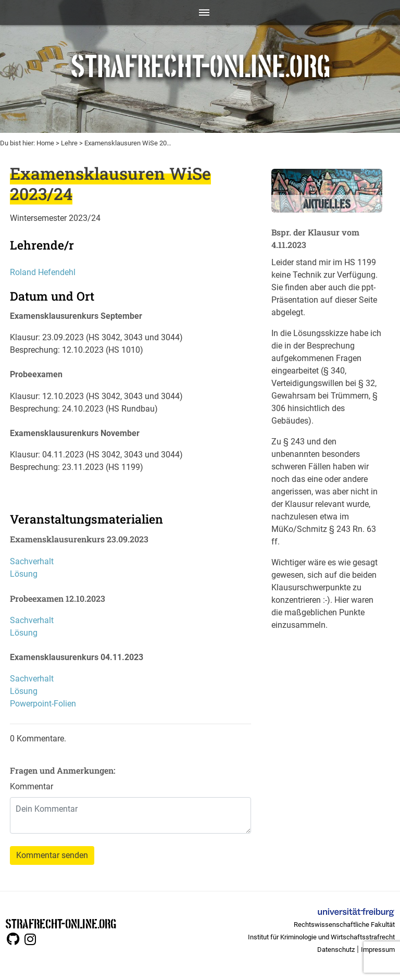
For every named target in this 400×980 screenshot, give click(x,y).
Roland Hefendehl (43, 272)
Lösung (24, 574)
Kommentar (32, 786)
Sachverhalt (32, 561)
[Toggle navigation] (200, 13)
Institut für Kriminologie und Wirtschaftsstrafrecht (321, 937)
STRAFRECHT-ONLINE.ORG (61, 923)
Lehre (69, 143)
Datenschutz (336, 950)
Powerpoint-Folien (43, 704)
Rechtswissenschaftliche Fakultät (344, 925)
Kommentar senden (52, 855)
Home (45, 143)
